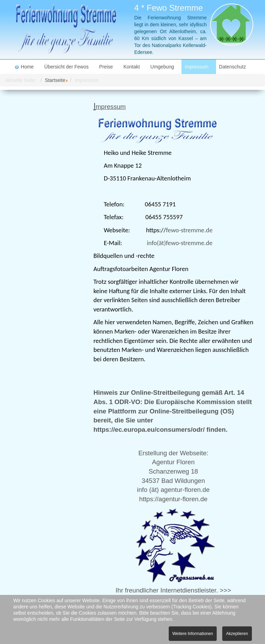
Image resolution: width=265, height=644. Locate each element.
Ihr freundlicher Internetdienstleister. (167, 590)
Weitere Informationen (193, 634)
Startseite (55, 80)
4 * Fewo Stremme (169, 8)
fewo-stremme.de (189, 230)
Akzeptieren (237, 634)
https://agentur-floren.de (173, 499)
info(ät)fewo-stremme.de (179, 243)
